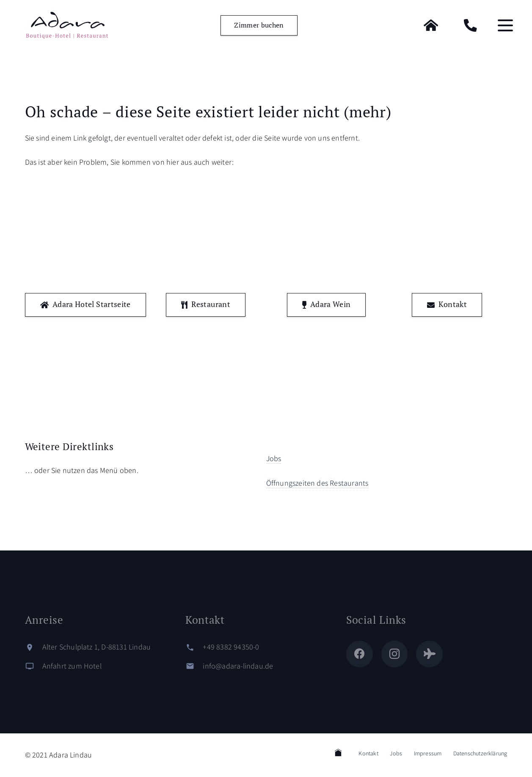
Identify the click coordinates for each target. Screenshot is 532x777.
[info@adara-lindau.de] (194, 666)
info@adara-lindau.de (238, 666)
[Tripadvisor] (429, 654)
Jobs (274, 458)
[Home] (431, 26)
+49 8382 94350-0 (231, 647)
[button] (506, 25)
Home (338, 752)
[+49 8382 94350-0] (194, 647)
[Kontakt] (470, 26)
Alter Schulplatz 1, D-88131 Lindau (97, 647)
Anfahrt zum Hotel (72, 666)
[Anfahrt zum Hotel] (34, 666)
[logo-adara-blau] (67, 25)
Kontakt (368, 753)
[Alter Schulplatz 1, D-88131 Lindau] (34, 647)
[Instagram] (395, 654)
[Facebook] (360, 654)
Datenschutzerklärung (480, 753)
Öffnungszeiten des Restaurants (317, 483)
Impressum (428, 753)
